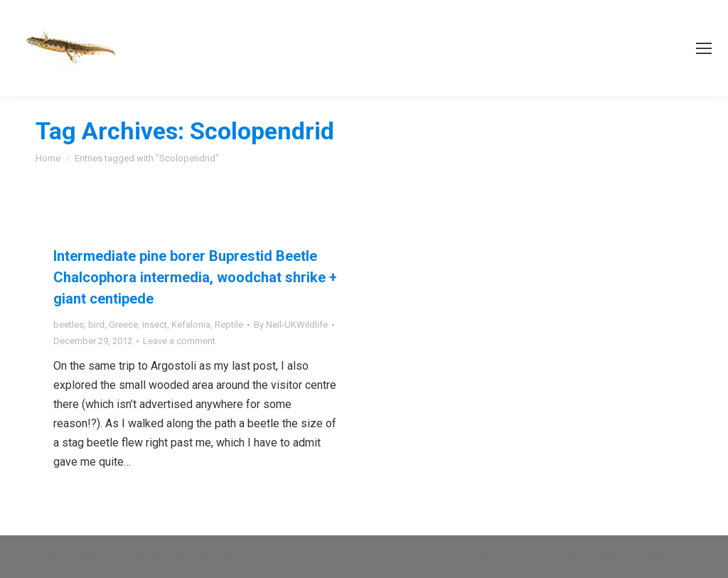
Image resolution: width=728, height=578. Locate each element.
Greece (123, 325)
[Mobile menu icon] (704, 48)
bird (96, 325)
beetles (69, 325)
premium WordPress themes (184, 557)
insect (155, 325)
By (291, 325)
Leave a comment (179, 341)
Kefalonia (191, 325)
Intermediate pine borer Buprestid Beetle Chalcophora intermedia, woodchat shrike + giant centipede (195, 277)
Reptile (229, 325)
